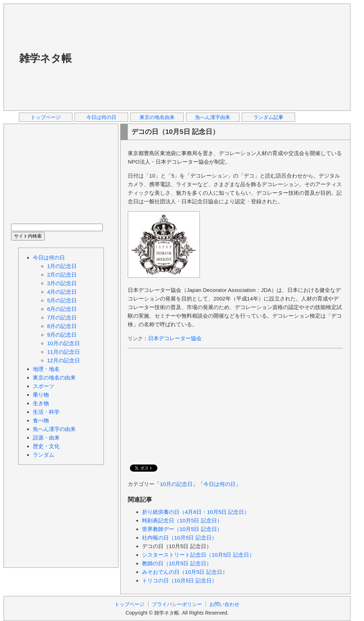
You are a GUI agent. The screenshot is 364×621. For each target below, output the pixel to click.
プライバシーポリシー (177, 604)
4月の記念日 (62, 292)
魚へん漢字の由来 (54, 429)
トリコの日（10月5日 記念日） (180, 580)
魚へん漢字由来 (213, 117)
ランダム (44, 455)
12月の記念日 (64, 360)
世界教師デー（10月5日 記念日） (182, 529)
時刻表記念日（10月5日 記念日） (182, 520)
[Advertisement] (156, 57)
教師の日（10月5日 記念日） (177, 563)
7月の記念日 (62, 317)
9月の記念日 (62, 335)
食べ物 (41, 420)
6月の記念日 (62, 309)
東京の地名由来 (157, 117)
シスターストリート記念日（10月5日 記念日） (198, 555)
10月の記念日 (176, 484)
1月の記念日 (62, 266)
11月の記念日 (64, 352)
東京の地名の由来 (54, 377)
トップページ (46, 117)
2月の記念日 (62, 275)
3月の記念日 (62, 283)
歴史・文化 (46, 446)
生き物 (41, 403)
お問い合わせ (224, 604)
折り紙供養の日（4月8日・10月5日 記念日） (196, 512)
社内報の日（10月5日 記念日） (180, 538)
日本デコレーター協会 (175, 338)
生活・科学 (46, 412)
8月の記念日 (62, 326)
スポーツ (44, 386)
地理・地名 (46, 369)
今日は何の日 (101, 117)
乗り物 (41, 395)
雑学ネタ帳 (45, 58)
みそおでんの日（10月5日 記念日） (185, 572)
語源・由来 (46, 438)
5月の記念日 (62, 300)
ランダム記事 (268, 117)
